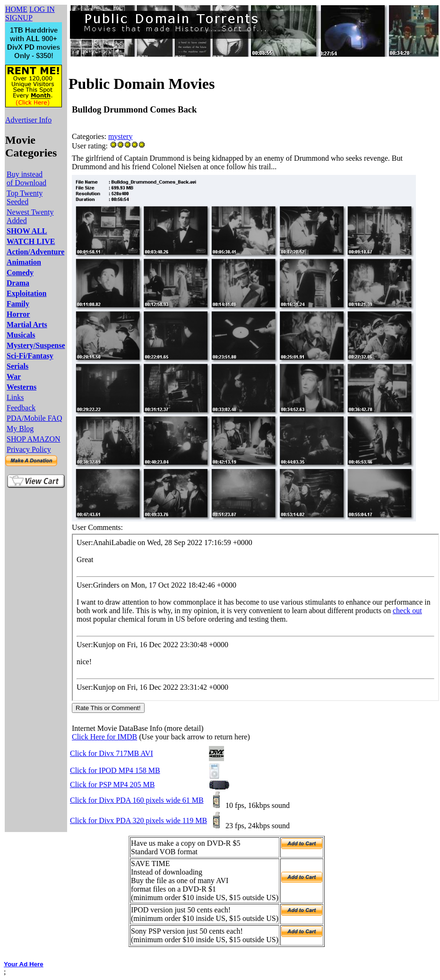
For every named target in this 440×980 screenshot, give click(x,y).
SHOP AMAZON (34, 439)
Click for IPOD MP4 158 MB (115, 770)
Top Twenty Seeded (25, 197)
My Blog (20, 429)
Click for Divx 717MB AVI (112, 753)
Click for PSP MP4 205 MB (112, 785)
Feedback (21, 408)
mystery (121, 136)
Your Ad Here (24, 964)
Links (15, 397)
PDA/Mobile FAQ (35, 418)
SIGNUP (19, 18)
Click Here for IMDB (104, 737)
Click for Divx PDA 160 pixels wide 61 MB (137, 800)
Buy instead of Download (26, 178)
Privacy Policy (29, 449)
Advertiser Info (28, 120)
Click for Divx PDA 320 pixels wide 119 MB (138, 820)
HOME (16, 9)
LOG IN (42, 9)
